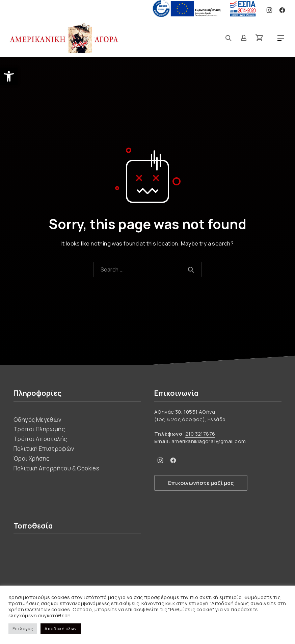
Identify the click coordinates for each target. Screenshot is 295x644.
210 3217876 (200, 434)
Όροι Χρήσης (31, 458)
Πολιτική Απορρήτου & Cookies (56, 468)
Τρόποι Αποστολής (40, 439)
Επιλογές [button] (23, 628)
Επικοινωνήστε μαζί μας (201, 483)
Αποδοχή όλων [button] (61, 628)
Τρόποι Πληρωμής (39, 429)
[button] (9, 76)
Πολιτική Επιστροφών (44, 449)
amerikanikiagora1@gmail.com (209, 441)
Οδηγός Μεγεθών (38, 420)
